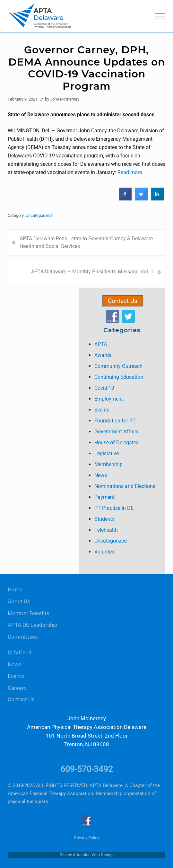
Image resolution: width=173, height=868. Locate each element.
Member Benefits (29, 613)
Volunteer (105, 552)
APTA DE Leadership (33, 625)
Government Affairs (117, 432)
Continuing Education (119, 377)
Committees (23, 637)
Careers (17, 688)
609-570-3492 (87, 769)
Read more (130, 172)
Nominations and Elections (125, 486)
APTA (101, 344)
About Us (19, 602)
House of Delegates (117, 443)
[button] (160, 16)
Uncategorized (39, 215)
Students (104, 519)
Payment (104, 497)
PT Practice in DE (114, 508)
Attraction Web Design (93, 855)
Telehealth (106, 530)
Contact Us (123, 301)
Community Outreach (118, 366)
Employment (109, 399)
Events (102, 410)
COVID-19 (20, 653)
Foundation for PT (115, 421)
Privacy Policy (87, 838)
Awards (103, 355)
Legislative (107, 453)
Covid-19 (104, 388)
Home (15, 590)
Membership (108, 464)
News (101, 475)
